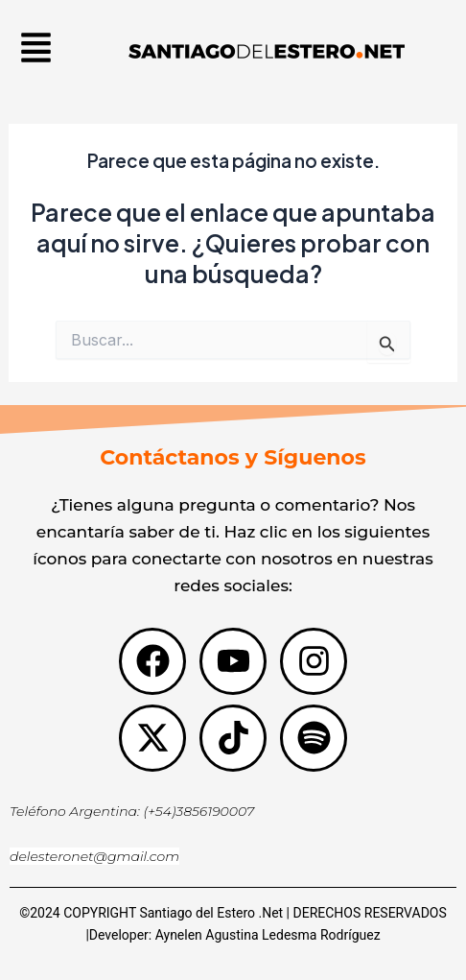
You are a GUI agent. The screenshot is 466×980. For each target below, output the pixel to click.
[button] (36, 50)
